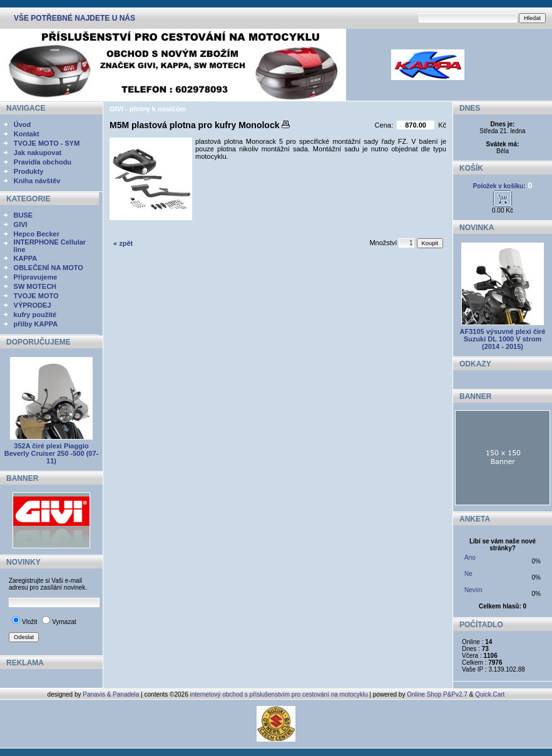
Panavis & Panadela (112, 694)
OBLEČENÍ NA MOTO (49, 268)
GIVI (21, 224)
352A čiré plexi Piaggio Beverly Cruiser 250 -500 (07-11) (51, 453)
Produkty (29, 171)
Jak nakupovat (38, 153)
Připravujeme (36, 277)
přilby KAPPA (36, 324)
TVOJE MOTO (36, 296)
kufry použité (35, 315)
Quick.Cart (490, 694)
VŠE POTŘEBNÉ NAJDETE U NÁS (74, 18)
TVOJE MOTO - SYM (47, 143)
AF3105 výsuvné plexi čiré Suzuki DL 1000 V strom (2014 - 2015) (503, 339)
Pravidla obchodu (43, 162)
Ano (470, 557)
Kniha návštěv (37, 181)
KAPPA (26, 258)
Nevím (473, 590)
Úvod (23, 124)
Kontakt (27, 134)
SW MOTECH (35, 286)
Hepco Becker (37, 234)
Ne (468, 574)
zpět (126, 243)
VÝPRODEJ (33, 305)
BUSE (23, 215)
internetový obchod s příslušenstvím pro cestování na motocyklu (279, 694)
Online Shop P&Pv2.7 (437, 694)
